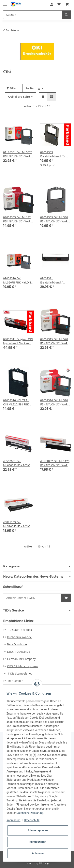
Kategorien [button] (12, 566)
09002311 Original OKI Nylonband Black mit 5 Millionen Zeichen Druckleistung (18, 341)
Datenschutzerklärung (30, 813)
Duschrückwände (19, 652)
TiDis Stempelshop (20, 673)
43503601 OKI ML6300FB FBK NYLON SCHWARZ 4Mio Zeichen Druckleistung (18, 463)
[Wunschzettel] (59, 4)
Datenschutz (32, 820)
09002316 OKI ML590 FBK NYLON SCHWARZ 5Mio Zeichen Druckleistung (55, 402)
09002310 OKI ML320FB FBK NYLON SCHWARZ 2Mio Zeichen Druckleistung (18, 280)
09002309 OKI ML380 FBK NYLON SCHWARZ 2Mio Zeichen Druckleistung (55, 219)
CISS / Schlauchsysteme (23, 666)
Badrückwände (17, 644)
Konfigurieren (38, 842)
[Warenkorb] (67, 4)
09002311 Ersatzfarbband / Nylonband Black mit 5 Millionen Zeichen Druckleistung (55, 280)
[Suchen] (33, 15)
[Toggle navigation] (5, 2)
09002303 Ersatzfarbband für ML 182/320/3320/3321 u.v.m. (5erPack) (55, 154)
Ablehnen (38, 853)
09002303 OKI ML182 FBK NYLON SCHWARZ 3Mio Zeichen (18, 219)
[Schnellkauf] (32, 598)
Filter (12, 88)
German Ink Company (21, 659)
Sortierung (33, 88)
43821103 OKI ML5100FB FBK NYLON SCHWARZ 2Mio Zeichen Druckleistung (18, 524)
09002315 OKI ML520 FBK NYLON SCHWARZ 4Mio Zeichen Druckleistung (55, 341)
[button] (52, 4)
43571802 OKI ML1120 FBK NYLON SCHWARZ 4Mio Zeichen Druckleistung (55, 463)
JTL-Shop (44, 863)
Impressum (13, 820)
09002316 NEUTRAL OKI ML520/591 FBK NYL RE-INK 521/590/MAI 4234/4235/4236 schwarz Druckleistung (18, 402)
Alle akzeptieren (38, 830)
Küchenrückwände (19, 637)
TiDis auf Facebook (19, 630)
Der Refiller (15, 681)
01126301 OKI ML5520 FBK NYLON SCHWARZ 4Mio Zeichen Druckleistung (18, 154)
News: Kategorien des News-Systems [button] (33, 577)
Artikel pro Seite (19, 97)
